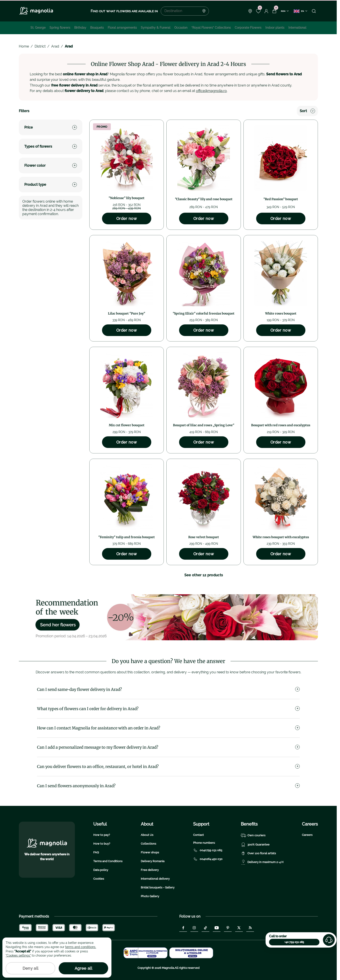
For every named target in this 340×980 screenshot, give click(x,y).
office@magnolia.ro (211, 91)
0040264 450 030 (208, 859)
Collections (148, 844)
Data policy (101, 870)
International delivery (155, 879)
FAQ (96, 852)
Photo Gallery (150, 896)
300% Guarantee (255, 845)
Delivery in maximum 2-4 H (262, 862)
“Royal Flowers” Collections (211, 28)
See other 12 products (204, 575)
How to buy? (102, 844)
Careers (307, 835)
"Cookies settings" (18, 955)
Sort (307, 111)
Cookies (99, 879)
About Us (147, 835)
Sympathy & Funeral (156, 28)
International (297, 28)
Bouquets (97, 28)
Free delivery (150, 870)
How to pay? (102, 835)
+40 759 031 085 (294, 942)
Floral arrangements (122, 28)
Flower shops (150, 852)
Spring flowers (60, 28)
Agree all (83, 968)
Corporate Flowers (248, 28)
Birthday (80, 28)
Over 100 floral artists (258, 853)
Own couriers (253, 835)
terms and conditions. (81, 947)
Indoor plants (275, 28)
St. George (38, 28)
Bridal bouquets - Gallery (158, 887)
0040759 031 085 (208, 850)
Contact (198, 835)
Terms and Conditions (108, 861)
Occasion (181, 28)
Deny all (31, 968)
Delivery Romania (153, 861)
